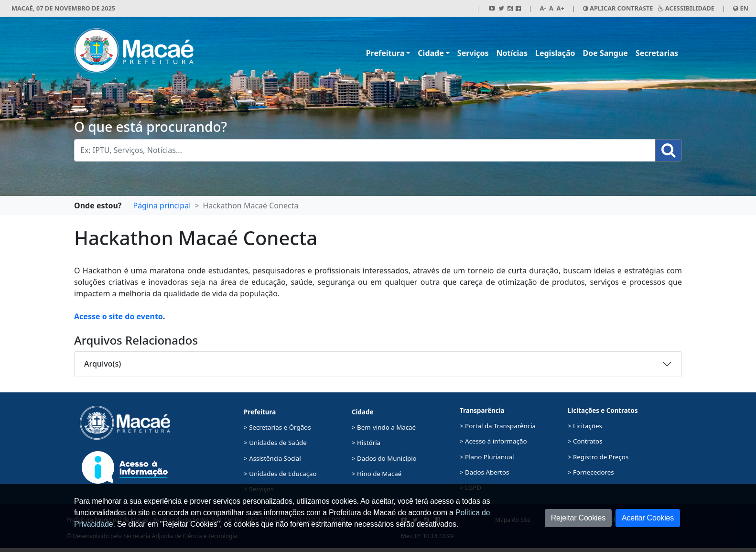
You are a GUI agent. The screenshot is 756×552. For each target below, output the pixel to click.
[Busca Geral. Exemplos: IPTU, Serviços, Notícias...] (365, 150)
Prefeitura (385, 53)
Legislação (555, 53)
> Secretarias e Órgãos (277, 427)
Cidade (431, 53)
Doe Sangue (605, 53)
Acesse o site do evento (119, 316)
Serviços (473, 53)
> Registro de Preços (598, 457)
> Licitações (585, 426)
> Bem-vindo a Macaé (384, 427)
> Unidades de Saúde (275, 443)
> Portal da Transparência (498, 426)
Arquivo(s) (103, 364)
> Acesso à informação (493, 441)
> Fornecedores (591, 472)
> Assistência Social (272, 458)
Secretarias (657, 53)
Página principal (162, 206)
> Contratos (585, 441)
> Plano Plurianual (487, 457)
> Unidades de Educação (280, 474)
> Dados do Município (384, 458)
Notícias (512, 53)
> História (366, 443)
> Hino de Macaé (377, 474)
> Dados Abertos (484, 472)
